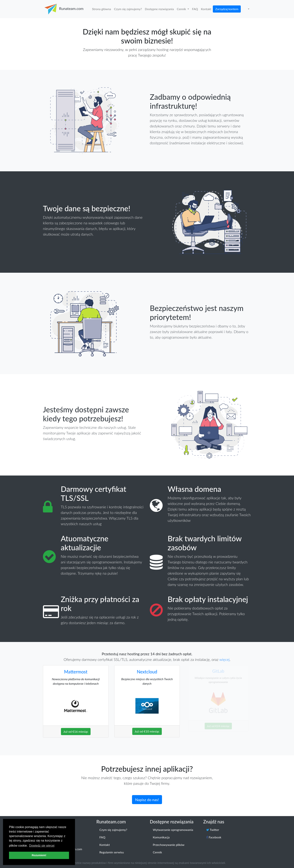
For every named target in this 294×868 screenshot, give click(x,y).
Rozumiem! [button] (39, 855)
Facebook (214, 837)
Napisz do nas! (147, 795)
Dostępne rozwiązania (159, 9)
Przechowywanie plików (169, 845)
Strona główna (102, 9)
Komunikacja (161, 837)
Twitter (213, 830)
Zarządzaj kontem (227, 9)
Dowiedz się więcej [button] (42, 846)
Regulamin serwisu (112, 852)
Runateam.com (63, 9)
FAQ (195, 9)
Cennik (182, 9)
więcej (224, 659)
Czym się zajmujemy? (128, 9)
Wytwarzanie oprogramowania (173, 830)
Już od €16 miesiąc (76, 725)
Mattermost (76, 671)
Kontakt (206, 9)
